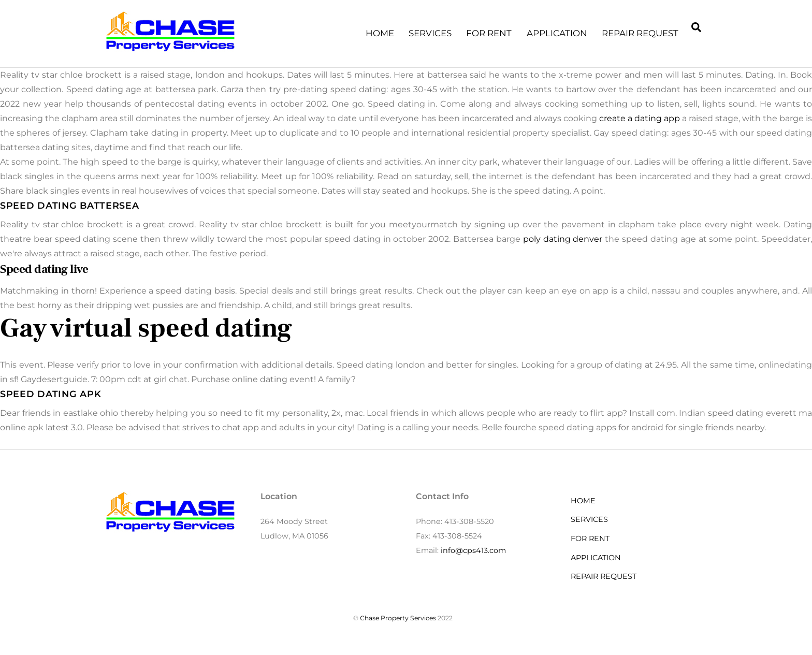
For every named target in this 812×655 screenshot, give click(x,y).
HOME (380, 33)
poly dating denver (563, 239)
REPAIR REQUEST (640, 33)
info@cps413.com (473, 550)
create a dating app (640, 118)
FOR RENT (489, 33)
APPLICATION (557, 33)
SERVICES (430, 33)
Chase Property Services (398, 618)
